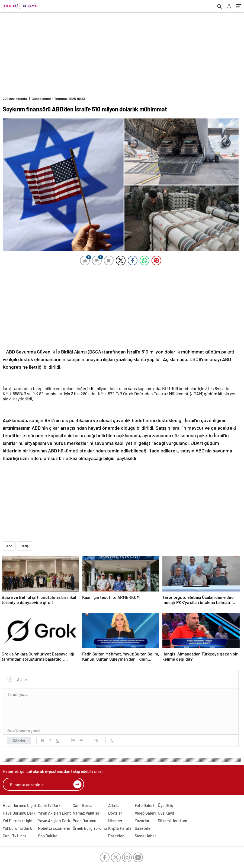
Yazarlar (142, 821)
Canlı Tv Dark (49, 805)
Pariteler (116, 836)
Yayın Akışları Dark (54, 821)
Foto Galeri (144, 805)
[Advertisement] (122, 53)
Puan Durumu (84, 821)
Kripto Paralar (121, 828)
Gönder (19, 741)
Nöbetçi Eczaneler (54, 828)
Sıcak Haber (145, 836)
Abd (9, 546)
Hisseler (115, 821)
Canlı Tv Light (15, 836)
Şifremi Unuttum (172, 821)
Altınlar (115, 805)
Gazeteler (143, 828)
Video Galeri (145, 813)
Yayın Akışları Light (54, 813)
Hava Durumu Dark (19, 813)
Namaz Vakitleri (86, 813)
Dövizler (115, 813)
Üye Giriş (165, 805)
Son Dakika (48, 836)
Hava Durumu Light (20, 805)
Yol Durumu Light (18, 821)
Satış (25, 546)
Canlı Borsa (83, 805)
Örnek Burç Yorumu (90, 828)
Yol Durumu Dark (17, 828)
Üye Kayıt (166, 813)
